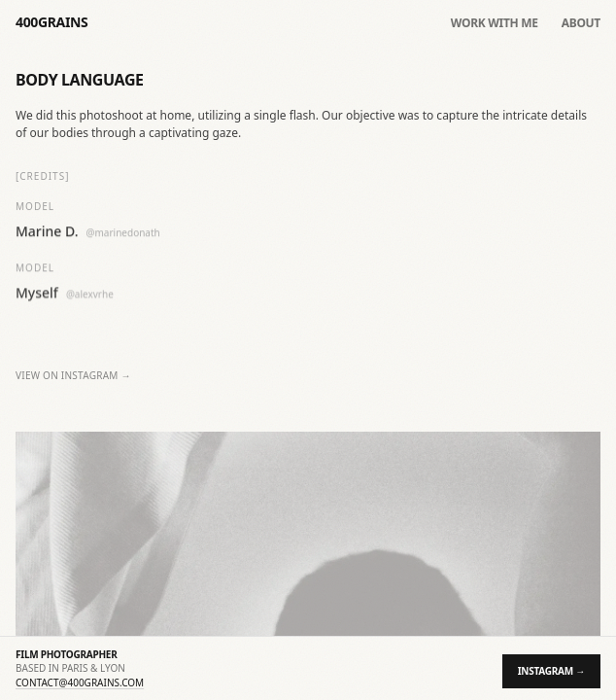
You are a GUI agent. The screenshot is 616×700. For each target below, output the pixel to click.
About (581, 23)
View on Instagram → (73, 376)
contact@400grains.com (80, 683)
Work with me (495, 23)
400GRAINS (51, 22)
